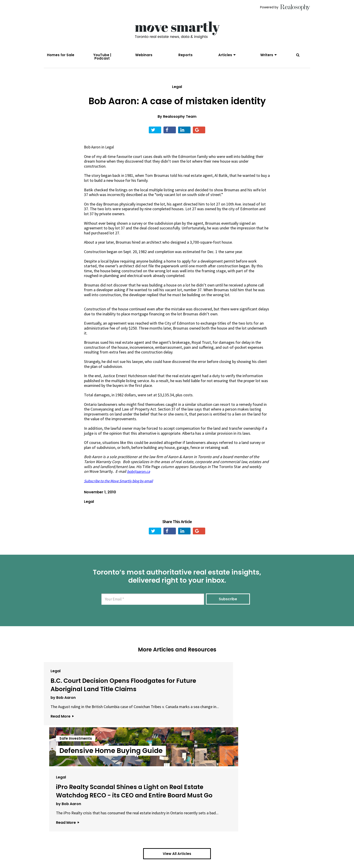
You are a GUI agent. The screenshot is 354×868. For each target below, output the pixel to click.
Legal (177, 93)
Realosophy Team (180, 123)
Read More (62, 749)
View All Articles (177, 795)
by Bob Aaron (63, 721)
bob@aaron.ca (140, 478)
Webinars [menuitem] (144, 55)
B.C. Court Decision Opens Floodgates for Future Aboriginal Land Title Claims (86, 700)
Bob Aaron (93, 154)
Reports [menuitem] (185, 55)
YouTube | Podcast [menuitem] (102, 57)
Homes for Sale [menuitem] (61, 55)
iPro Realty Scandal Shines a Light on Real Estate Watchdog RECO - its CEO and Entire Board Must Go (263, 708)
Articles (225, 55)
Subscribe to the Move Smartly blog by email (122, 487)
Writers (267, 55)
